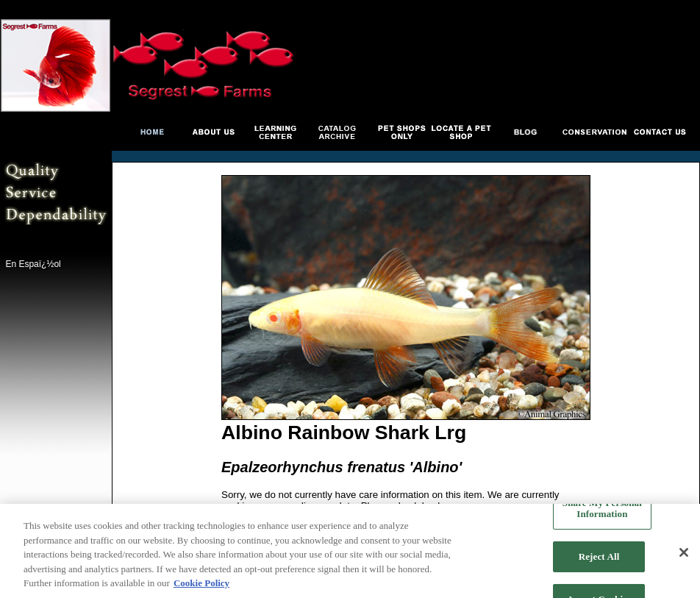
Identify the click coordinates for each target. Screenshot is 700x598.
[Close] (684, 552)
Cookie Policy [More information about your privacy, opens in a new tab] (201, 584)
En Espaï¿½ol (33, 264)
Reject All (599, 556)
